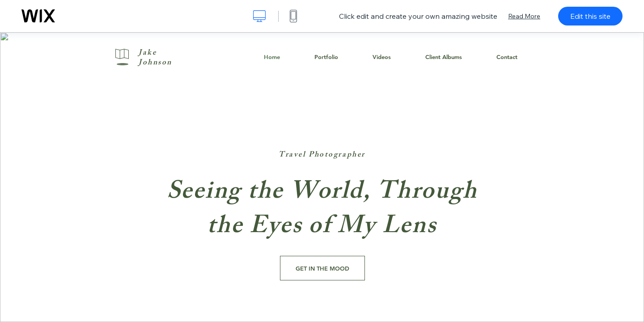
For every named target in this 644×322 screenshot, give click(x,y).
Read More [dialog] (524, 16)
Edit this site (590, 16)
